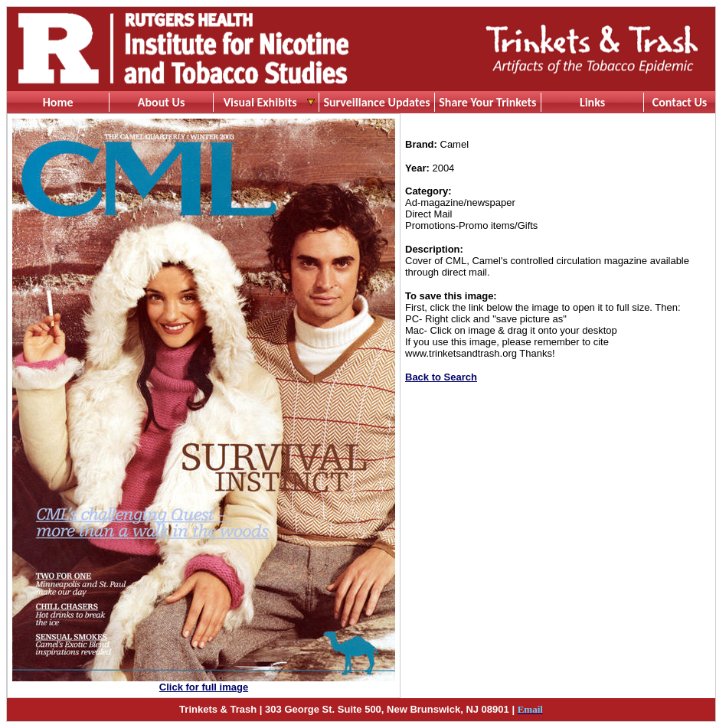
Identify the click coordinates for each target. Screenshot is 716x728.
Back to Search (441, 377)
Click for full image (204, 687)
